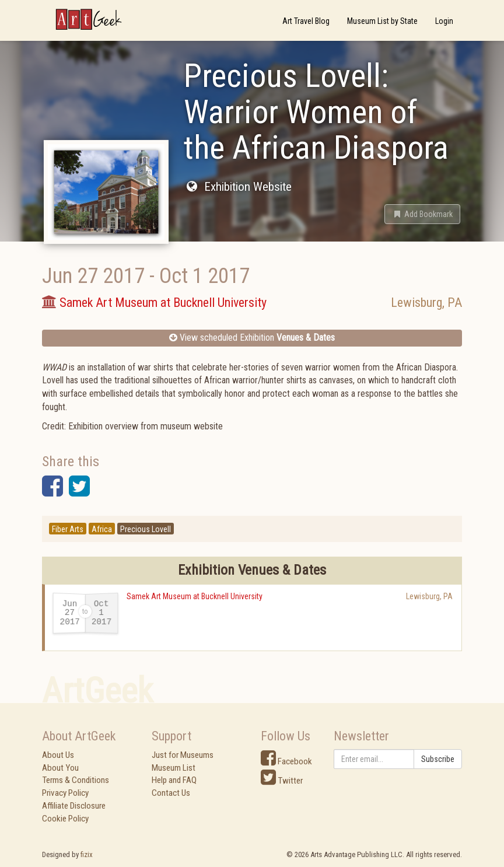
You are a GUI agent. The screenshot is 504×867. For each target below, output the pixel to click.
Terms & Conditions (76, 780)
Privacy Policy (65, 793)
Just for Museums (183, 755)
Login (444, 21)
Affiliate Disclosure (74, 806)
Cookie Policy (65, 819)
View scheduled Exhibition (252, 338)
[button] (422, 214)
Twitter (282, 781)
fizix (87, 854)
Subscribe (438, 759)
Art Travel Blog (306, 21)
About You (60, 768)
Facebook (286, 761)
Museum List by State (382, 21)
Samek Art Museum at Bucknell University (195, 596)
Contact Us (171, 793)
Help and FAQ (174, 780)
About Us (58, 755)
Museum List (174, 768)
